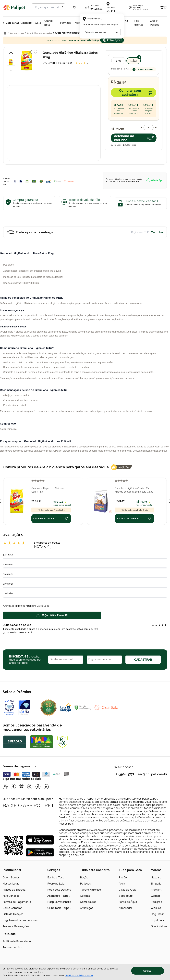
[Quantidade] (149, 128)
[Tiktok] (38, 787)
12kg (134, 61)
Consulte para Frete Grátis (51, 510)
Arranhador (125, 908)
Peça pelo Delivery (59, 890)
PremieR (156, 890)
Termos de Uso (12, 947)
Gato (38, 23)
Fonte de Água (128, 902)
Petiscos (85, 884)
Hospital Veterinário (59, 902)
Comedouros (88, 902)
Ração (84, 878)
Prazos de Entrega (14, 890)
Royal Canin (158, 920)
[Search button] (62, 7)
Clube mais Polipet (59, 908)
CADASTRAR (143, 660)
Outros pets (49, 23)
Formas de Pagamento (17, 902)
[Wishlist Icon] (74, 7)
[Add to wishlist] (36, 52)
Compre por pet (17, 33)
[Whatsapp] (30, 787)
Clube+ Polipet (154, 23)
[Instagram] (5, 787)
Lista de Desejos (13, 914)
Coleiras (85, 896)
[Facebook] (13, 787)
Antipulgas (87, 908)
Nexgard (156, 878)
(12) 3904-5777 (124, 774)
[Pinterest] (22, 787)
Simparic (156, 884)
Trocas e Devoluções (16, 926)
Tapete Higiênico (91, 890)
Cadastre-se (141, 10)
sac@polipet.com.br (153, 774)
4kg (118, 61)
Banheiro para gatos (43, 33)
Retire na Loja (56, 884)
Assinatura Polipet (58, 896)
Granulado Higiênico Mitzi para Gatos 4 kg (48, 490)
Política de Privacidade (17, 941)
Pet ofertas (139, 23)
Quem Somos (11, 878)
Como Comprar (12, 908)
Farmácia (66, 23)
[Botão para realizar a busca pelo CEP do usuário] (117, 32)
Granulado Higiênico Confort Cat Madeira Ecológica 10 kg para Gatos (134, 490)
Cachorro (26, 23)
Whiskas (156, 908)
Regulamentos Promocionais (20, 920)
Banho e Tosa (56, 878)
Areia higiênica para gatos (71, 33)
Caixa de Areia (127, 890)
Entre (137, 8)
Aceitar (148, 971)
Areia (122, 884)
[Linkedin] (46, 787)
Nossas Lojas (11, 884)
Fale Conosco (11, 896)
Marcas (79, 23)
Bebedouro (126, 896)
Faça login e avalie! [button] (52, 616)
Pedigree (156, 902)
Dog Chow (157, 914)
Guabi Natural (159, 926)
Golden (155, 896)
